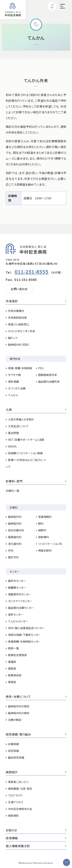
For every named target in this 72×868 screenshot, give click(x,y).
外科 (11, 550)
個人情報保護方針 (36, 846)
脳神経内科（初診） (19, 345)
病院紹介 (36, 772)
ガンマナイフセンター (20, 601)
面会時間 (13, 433)
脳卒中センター (17, 581)
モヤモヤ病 (14, 375)
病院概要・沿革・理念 (20, 789)
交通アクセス (16, 802)
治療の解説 (15, 720)
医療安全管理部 (17, 655)
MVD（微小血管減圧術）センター (26, 628)
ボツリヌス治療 (17, 388)
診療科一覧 (12, 491)
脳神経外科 (15, 517)
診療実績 (13, 744)
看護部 (12, 662)
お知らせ (36, 830)
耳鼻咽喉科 (45, 517)
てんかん (13, 395)
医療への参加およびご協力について (26, 463)
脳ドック (13, 338)
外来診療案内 (16, 311)
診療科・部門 (36, 481)
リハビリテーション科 (50, 544)
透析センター (16, 614)
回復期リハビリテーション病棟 (25, 453)
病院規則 (13, 816)
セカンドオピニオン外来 (22, 331)
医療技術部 (15, 675)
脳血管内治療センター (21, 608)
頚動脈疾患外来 (48, 375)
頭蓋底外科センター (20, 594)
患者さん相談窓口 (19, 324)
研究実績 (13, 751)
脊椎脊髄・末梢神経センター (24, 641)
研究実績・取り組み (36, 735)
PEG (41, 368)
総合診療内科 (16, 530)
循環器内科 (15, 537)
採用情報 (36, 838)
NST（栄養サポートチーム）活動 (26, 440)
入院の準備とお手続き (21, 419)
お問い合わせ (19, 289)
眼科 (41, 523)
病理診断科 (45, 550)
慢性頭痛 (13, 382)
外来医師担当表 (17, 318)
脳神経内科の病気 (19, 713)
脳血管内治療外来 (49, 382)
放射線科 (44, 537)
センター (14, 571)
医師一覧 (13, 648)
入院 (36, 410)
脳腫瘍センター (17, 587)
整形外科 (13, 557)
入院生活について (18, 426)
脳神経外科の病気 (19, 706)
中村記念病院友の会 (20, 809)
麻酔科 (42, 530)
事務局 (12, 682)
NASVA (12, 446)
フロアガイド (15, 795)
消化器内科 (15, 544)
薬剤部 (12, 668)
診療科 (14, 507)
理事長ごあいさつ (18, 782)
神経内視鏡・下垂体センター (24, 635)
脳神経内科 (15, 523)
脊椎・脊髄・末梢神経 (20, 368)
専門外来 (15, 359)
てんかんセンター (18, 621)
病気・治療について (36, 697)
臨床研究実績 (16, 758)
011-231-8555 (32, 272)
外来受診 (36, 301)
